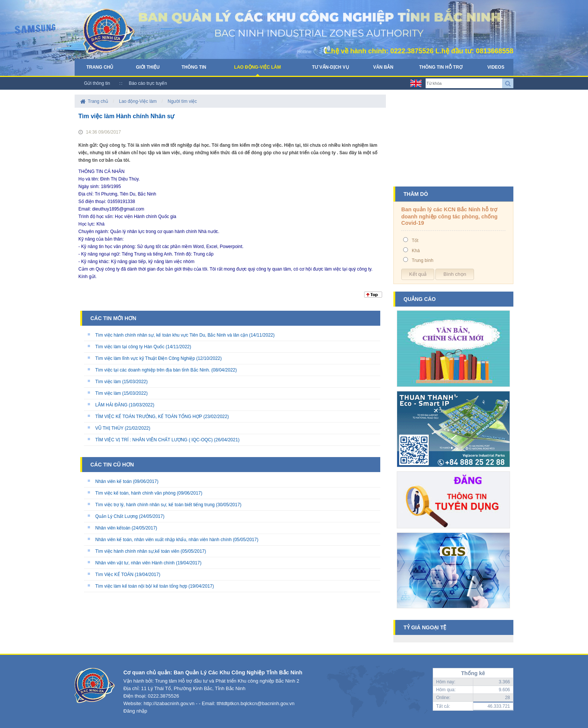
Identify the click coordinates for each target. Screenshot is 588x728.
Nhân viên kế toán (113, 481)
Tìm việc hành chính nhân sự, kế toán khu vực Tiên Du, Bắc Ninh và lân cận (172, 335)
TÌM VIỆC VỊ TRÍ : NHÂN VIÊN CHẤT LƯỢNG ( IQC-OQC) (154, 440)
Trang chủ (100, 67)
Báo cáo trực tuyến (148, 83)
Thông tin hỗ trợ (441, 67)
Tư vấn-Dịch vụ (331, 67)
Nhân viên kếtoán (113, 528)
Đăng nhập (135, 711)
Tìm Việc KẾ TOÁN (114, 575)
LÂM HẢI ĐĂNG (111, 405)
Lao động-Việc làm (257, 67)
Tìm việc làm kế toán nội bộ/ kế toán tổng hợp (141, 586)
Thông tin (194, 67)
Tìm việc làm (108, 382)
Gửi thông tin (97, 83)
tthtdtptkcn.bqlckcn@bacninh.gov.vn (256, 703)
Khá (416, 251)
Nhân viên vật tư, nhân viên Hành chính (135, 563)
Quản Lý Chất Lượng (116, 516)
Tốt (415, 241)
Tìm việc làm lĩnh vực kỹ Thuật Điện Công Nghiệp (145, 358)
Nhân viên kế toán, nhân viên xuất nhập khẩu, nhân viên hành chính (163, 540)
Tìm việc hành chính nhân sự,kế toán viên (137, 551)
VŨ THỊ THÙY (109, 428)
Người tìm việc (182, 101)
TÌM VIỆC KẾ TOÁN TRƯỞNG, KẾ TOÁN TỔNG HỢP (149, 417)
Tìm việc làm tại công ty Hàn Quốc (130, 347)
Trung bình (423, 260)
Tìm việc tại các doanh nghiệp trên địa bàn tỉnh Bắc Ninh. (153, 370)
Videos (496, 67)
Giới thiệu (148, 67)
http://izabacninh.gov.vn (169, 703)
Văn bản (383, 67)
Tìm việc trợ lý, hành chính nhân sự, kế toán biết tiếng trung (155, 505)
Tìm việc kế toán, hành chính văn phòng (135, 493)
